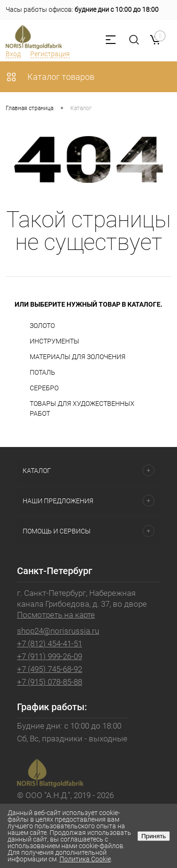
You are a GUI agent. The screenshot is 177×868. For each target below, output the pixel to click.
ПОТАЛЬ (42, 372)
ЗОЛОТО (42, 326)
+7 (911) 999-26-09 (50, 656)
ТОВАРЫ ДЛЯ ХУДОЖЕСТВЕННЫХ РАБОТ (82, 408)
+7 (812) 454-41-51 (50, 644)
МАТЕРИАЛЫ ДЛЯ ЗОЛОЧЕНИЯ (78, 357)
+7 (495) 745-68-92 (50, 669)
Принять (153, 836)
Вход (13, 54)
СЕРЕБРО (44, 388)
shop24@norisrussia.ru (58, 631)
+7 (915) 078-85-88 (50, 682)
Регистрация (50, 54)
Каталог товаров (50, 77)
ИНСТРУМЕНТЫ (55, 341)
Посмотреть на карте (56, 615)
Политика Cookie (85, 859)
